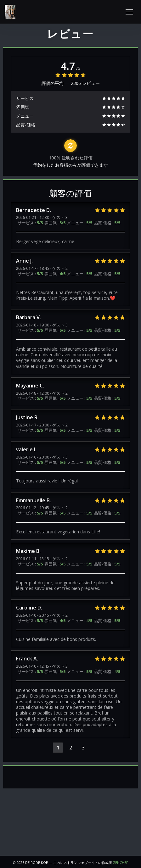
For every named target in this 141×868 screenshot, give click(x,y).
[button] (129, 12)
